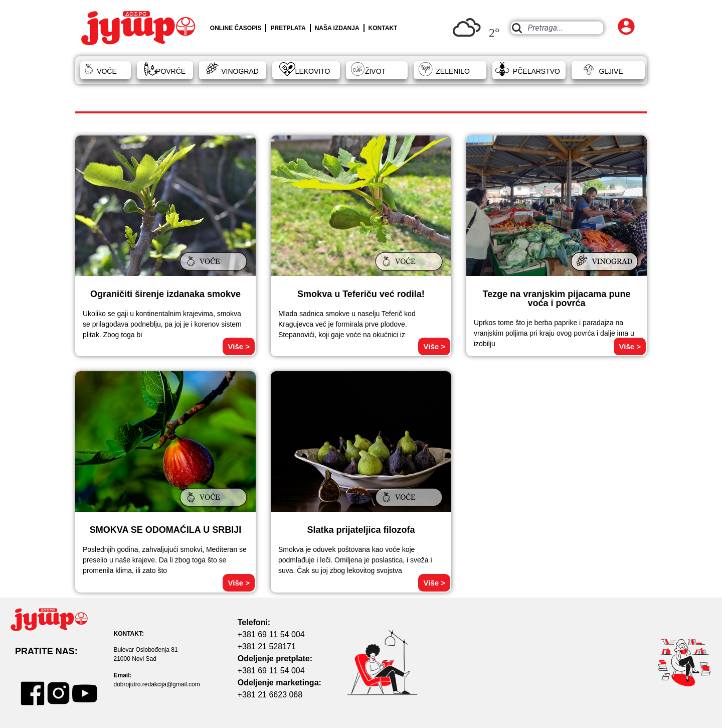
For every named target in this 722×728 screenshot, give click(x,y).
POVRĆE (171, 71)
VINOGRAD (240, 71)
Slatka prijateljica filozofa (361, 530)
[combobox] (557, 28)
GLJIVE (611, 71)
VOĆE (107, 71)
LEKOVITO (313, 71)
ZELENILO (453, 71)
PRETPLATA (288, 28)
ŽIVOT (375, 71)
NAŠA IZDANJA (337, 28)
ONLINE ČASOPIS (236, 28)
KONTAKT (383, 28)
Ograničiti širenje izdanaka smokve (165, 294)
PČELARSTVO (536, 71)
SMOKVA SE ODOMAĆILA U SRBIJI (165, 530)
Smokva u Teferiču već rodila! (361, 294)
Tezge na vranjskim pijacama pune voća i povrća (557, 299)
